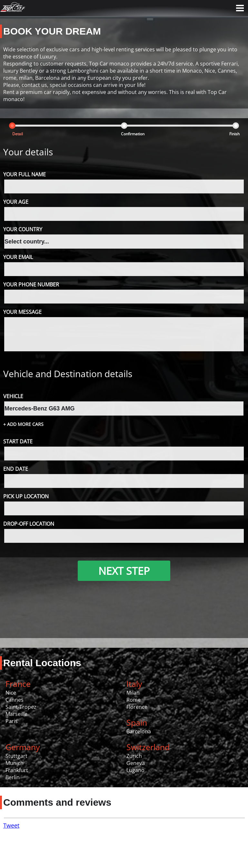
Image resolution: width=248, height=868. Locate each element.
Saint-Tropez (21, 707)
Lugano (135, 770)
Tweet (11, 825)
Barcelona (139, 731)
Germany (23, 747)
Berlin (13, 777)
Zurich (134, 756)
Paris (12, 721)
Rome (134, 700)
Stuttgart (16, 756)
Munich (15, 763)
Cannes (15, 700)
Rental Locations (42, 663)
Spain (137, 722)
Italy (134, 684)
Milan (133, 693)
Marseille (16, 714)
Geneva (136, 763)
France (18, 684)
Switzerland (148, 747)
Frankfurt (17, 770)
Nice (11, 693)
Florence (137, 707)
